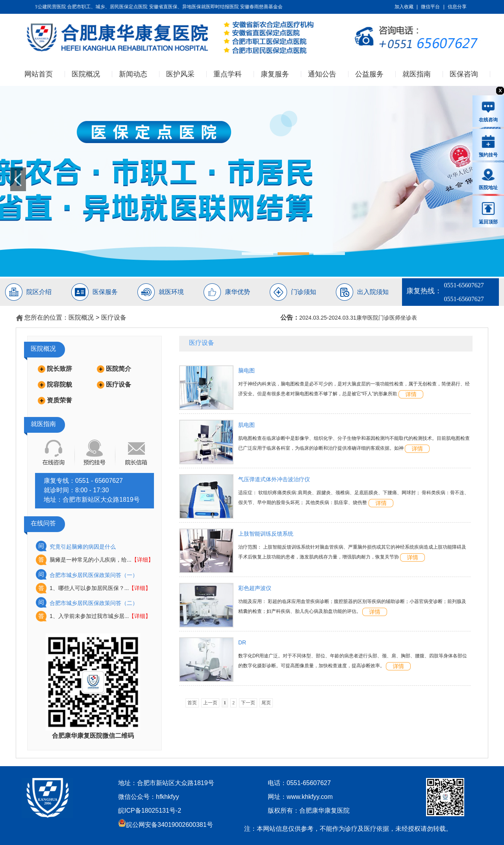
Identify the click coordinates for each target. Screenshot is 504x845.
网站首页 (39, 74)
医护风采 (180, 74)
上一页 (210, 703)
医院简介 (119, 369)
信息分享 (457, 7)
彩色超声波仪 (255, 588)
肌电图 (246, 425)
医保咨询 (464, 74)
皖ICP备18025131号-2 (150, 811)
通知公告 (322, 74)
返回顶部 (488, 213)
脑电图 (246, 370)
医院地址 (488, 179)
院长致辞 (59, 369)
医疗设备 (114, 317)
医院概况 (86, 74)
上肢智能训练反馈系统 (266, 534)
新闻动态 (133, 74)
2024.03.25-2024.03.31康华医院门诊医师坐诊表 (358, 318)
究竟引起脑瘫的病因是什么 (83, 547)
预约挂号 (488, 146)
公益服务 (369, 74)
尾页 (266, 703)
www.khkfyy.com (310, 797)
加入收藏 (404, 7)
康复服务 (275, 74)
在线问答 (43, 523)
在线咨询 (488, 112)
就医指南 (417, 74)
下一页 (248, 703)
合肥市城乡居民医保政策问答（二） (94, 603)
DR (242, 642)
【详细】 (143, 560)
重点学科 (228, 74)
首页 (192, 703)
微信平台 (430, 7)
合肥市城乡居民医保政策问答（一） (94, 575)
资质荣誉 (59, 400)
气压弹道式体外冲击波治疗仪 (274, 479)
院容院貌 (59, 384)
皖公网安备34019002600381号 (166, 825)
